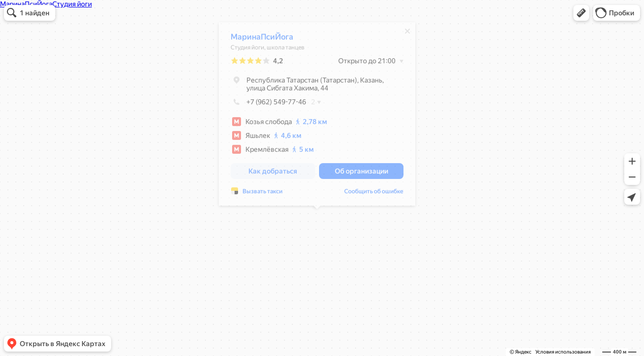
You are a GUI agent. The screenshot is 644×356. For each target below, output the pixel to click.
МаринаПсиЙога (262, 39)
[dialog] (317, 116)
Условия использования (563, 352)
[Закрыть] (407, 34)
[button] (581, 13)
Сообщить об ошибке (374, 194)
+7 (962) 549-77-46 (268, 104)
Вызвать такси (262, 194)
